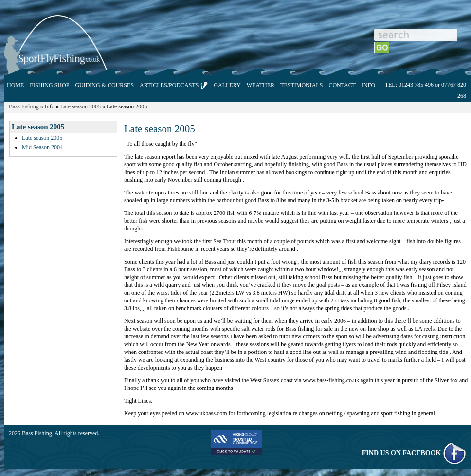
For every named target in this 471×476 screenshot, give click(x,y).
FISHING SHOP (49, 85)
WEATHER (261, 85)
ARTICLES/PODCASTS (174, 86)
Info (50, 106)
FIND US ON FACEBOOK (414, 453)
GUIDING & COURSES (104, 85)
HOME (15, 85)
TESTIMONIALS (301, 85)
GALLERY (227, 85)
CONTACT (342, 85)
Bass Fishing (24, 106)
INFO (368, 85)
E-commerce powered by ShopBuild (424, 433)
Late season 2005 (81, 106)
